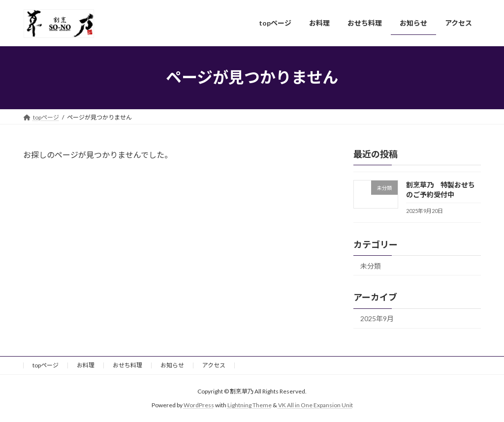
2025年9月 (377, 318)
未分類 (371, 265)
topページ (46, 365)
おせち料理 (127, 365)
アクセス (214, 365)
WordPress (199, 405)
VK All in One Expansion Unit (315, 405)
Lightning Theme (250, 405)
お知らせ (172, 365)
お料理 (86, 365)
